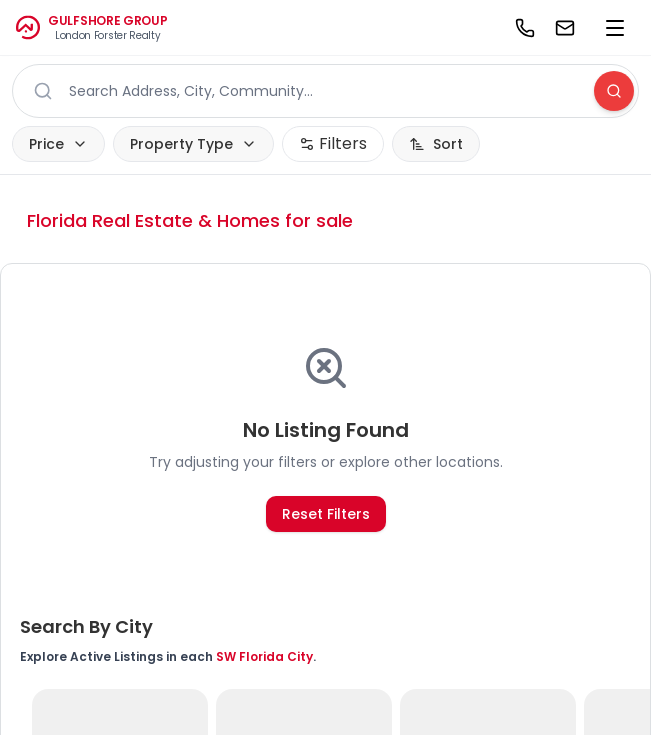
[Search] (614, 91)
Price (58, 144)
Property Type (193, 144)
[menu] (615, 28)
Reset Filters (326, 514)
